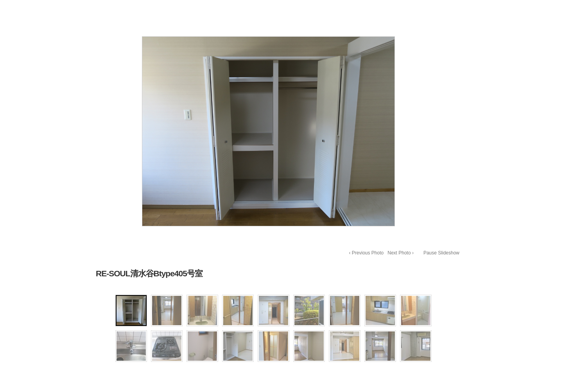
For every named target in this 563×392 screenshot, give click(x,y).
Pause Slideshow (441, 253)
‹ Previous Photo (367, 253)
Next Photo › (401, 253)
